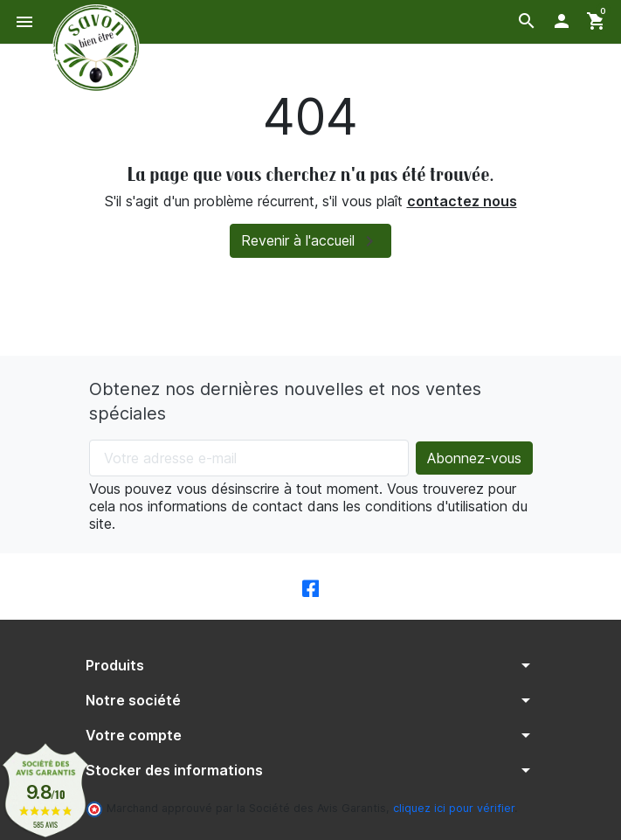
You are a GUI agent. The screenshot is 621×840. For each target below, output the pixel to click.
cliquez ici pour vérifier (454, 808)
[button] (527, 21)
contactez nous (462, 201)
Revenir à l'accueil (310, 241)
